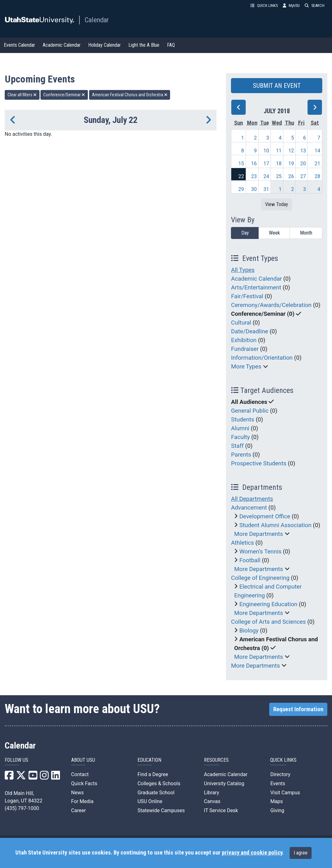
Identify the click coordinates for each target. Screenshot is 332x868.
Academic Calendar (62, 45)
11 (279, 151)
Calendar (97, 20)
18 (279, 164)
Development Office (265, 516)
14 (318, 151)
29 (241, 189)
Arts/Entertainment (256, 288)
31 (266, 189)
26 (291, 176)
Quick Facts (84, 783)
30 (254, 189)
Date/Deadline (249, 331)
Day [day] (245, 233)
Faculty (240, 437)
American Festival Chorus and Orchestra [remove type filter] (130, 95)
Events (278, 783)
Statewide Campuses (161, 810)
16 (254, 164)
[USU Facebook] (9, 777)
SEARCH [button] (315, 5)
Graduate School (156, 793)
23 (254, 176)
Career (79, 810)
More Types (246, 367)
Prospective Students (259, 463)
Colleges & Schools (159, 783)
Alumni (240, 428)
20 (303, 164)
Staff (237, 446)
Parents (241, 455)
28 (318, 176)
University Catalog (224, 783)
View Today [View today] (277, 204)
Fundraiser (245, 349)
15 (241, 164)
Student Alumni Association (276, 525)
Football (250, 560)
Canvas (212, 801)
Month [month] (306, 233)
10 (266, 151)
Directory (280, 774)
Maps (276, 801)
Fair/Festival (247, 296)
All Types (243, 270)
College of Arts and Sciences (268, 622)
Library (212, 793)
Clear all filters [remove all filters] (22, 95)
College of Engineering (260, 578)
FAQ (171, 45)
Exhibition (244, 340)
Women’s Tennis (260, 552)
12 (291, 151)
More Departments (259, 534)
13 (303, 151)
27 (303, 176)
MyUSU (291, 5)
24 (266, 176)
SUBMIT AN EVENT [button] (277, 86)
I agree (301, 853)
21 (318, 164)
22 (241, 176)
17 (266, 164)
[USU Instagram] (44, 777)
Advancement (249, 508)
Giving (277, 810)
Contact (80, 774)
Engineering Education (268, 604)
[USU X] (21, 777)
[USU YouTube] (33, 777)
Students (243, 420)
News (78, 793)
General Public (250, 411)
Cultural (241, 323)
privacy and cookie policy (252, 853)
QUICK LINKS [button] (264, 5)
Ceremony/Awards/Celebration (271, 305)
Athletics (242, 543)
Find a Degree (153, 774)
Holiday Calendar (104, 45)
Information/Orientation (262, 358)
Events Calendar (19, 45)
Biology (249, 631)
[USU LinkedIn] (56, 777)
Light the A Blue (144, 45)
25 (279, 176)
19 (291, 164)
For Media (82, 801)
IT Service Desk (221, 810)
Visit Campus (285, 793)
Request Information (298, 709)
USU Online (150, 801)
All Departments (252, 499)
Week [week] (274, 233)
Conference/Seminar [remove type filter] (64, 95)
